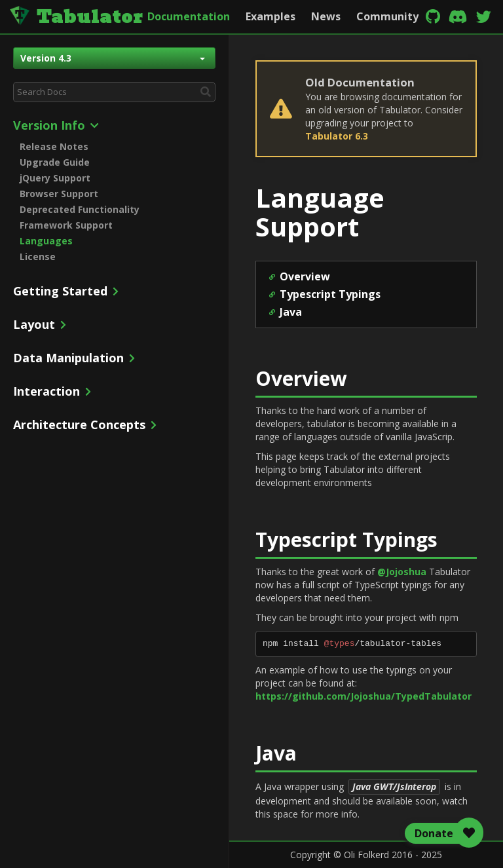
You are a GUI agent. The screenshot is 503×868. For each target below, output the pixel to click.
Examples (270, 16)
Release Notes (54, 146)
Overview (305, 276)
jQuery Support (55, 178)
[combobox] (114, 92)
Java (291, 312)
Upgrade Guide (55, 162)
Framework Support (66, 225)
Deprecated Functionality (80, 209)
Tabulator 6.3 (337, 136)
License (38, 256)
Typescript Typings (330, 294)
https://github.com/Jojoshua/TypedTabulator (363, 696)
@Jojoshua (402, 572)
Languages (46, 241)
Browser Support (59, 194)
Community (387, 16)
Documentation (189, 16)
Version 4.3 (113, 58)
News (326, 16)
